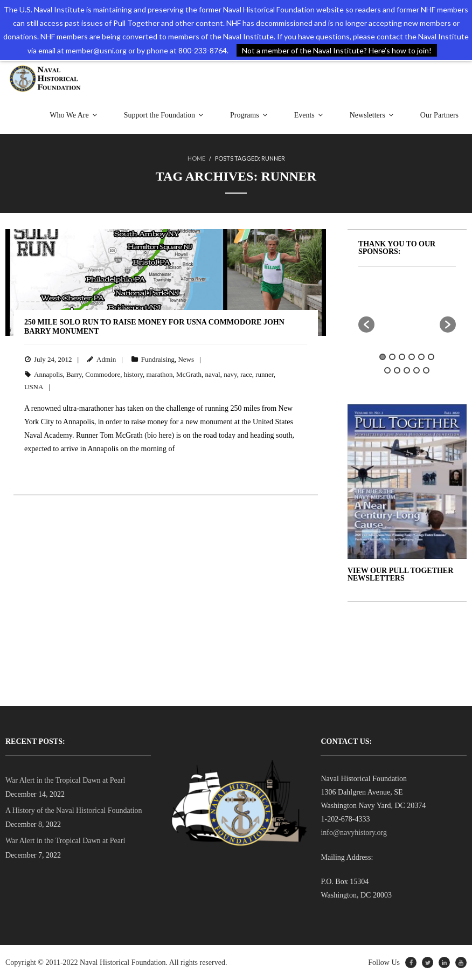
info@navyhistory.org (354, 833)
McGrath (189, 374)
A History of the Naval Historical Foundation (74, 810)
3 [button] (402, 357)
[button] (366, 325)
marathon (160, 374)
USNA (34, 387)
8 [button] (397, 370)
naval (213, 374)
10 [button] (417, 370)
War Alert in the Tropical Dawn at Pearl (65, 780)
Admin (106, 359)
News (186, 359)
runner (264, 374)
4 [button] (412, 357)
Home (196, 158)
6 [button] (431, 357)
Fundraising (158, 359)
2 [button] (392, 357)
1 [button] (383, 357)
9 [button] (407, 370)
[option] (419, 301)
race (246, 374)
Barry (74, 374)
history (133, 374)
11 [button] (426, 370)
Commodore (103, 374)
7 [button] (387, 370)
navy (230, 374)
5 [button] (421, 357)
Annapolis (48, 374)
